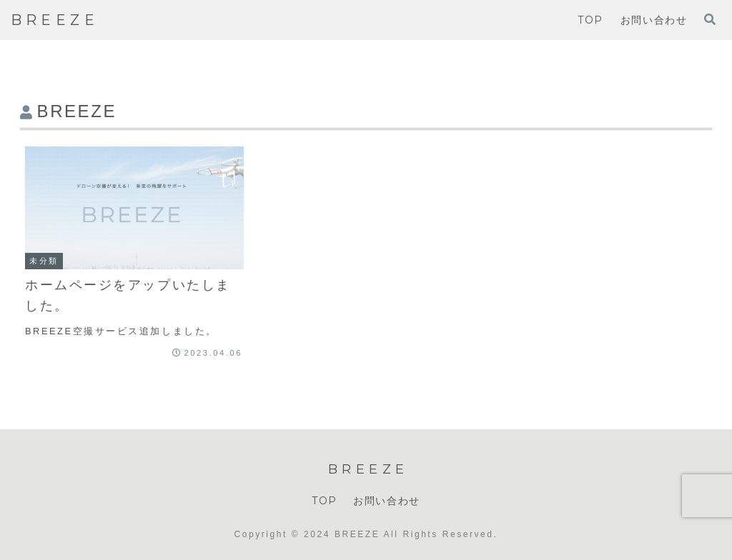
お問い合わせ (387, 501)
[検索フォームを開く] (710, 19)
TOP (325, 501)
